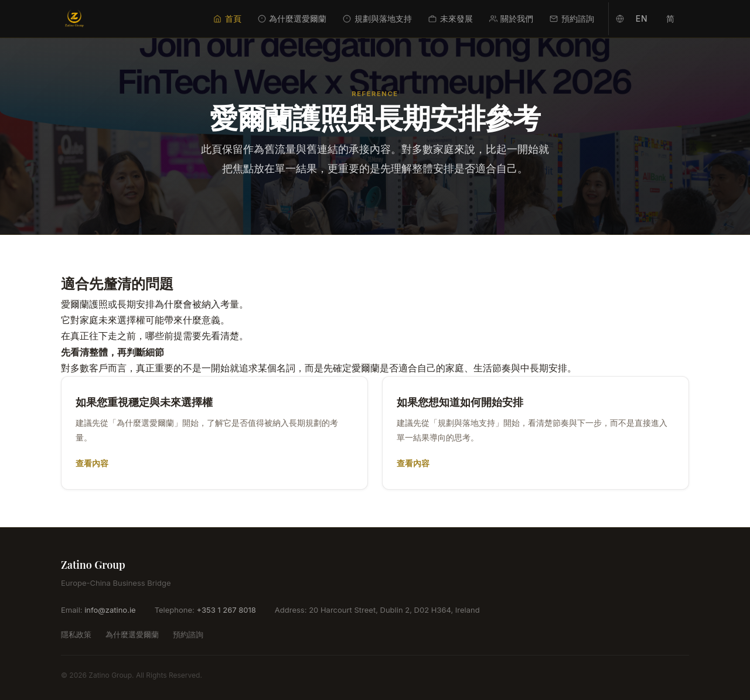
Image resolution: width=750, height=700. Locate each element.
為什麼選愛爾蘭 (292, 18)
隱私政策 (76, 634)
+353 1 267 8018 (226, 610)
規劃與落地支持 (377, 18)
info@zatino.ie (110, 610)
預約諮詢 (572, 18)
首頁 (227, 18)
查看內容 (92, 463)
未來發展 (451, 18)
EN (642, 18)
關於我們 (512, 18)
